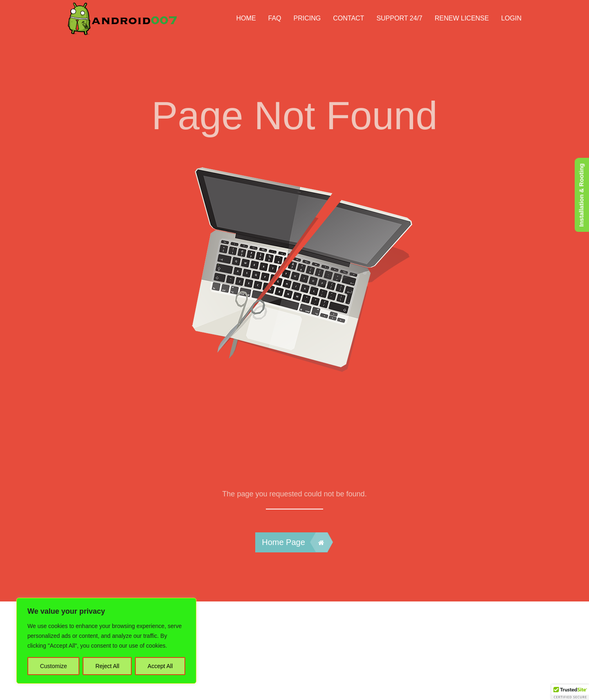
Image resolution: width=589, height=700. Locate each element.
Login (511, 18)
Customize (54, 666)
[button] (570, 692)
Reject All (107, 666)
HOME (246, 18)
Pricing (307, 18)
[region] (106, 641)
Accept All (160, 666)
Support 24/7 (399, 18)
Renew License (462, 18)
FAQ (275, 18)
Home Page (294, 542)
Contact (348, 18)
